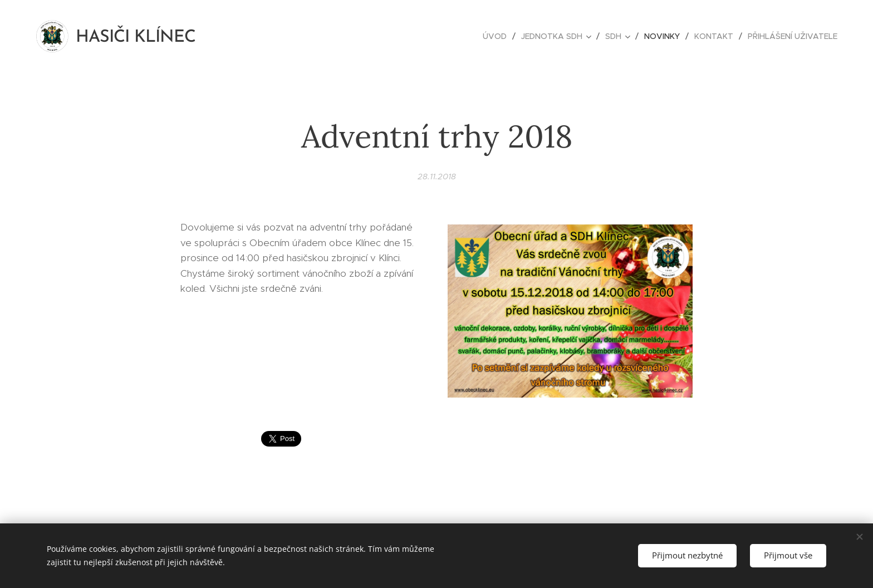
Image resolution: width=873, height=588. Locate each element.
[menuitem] (498, 36)
